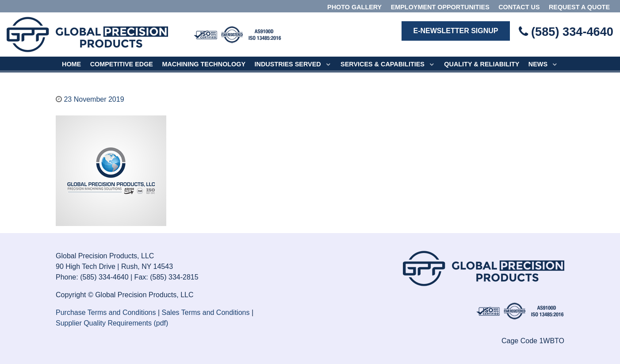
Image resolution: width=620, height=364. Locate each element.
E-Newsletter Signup (455, 31)
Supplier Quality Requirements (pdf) (112, 323)
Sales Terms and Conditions (206, 312)
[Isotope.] (237, 34)
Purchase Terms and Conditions (106, 312)
